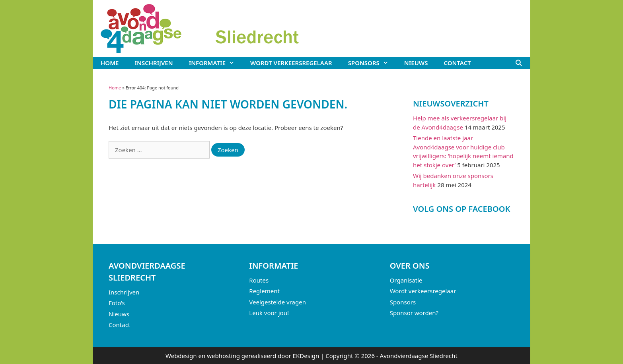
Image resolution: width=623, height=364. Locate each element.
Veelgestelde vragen (277, 302)
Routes (259, 280)
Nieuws (416, 63)
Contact (457, 63)
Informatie (216, 63)
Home (110, 63)
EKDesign (306, 356)
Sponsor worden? (414, 313)
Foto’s (117, 303)
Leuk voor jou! (269, 313)
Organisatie (406, 280)
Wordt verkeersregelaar (291, 63)
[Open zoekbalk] (519, 63)
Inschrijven (154, 63)
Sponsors (372, 63)
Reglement (264, 291)
